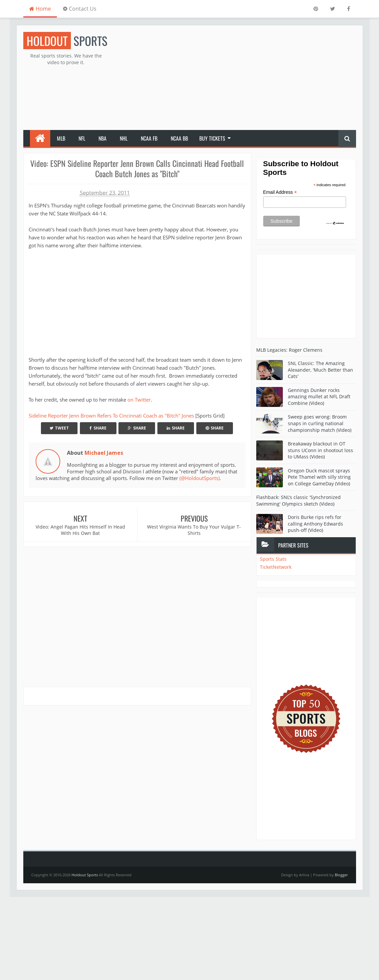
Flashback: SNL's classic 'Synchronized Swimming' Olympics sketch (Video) (298, 500)
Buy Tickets (212, 138)
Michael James (104, 453)
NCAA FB (149, 138)
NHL (124, 138)
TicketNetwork (276, 567)
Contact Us (80, 9)
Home (40, 9)
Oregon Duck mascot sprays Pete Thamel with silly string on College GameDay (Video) (319, 477)
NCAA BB (179, 138)
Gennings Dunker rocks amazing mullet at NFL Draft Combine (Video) (319, 397)
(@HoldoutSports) (199, 478)
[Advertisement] (235, 78)
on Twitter (139, 400)
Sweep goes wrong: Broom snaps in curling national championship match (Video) (320, 423)
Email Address (280, 192)
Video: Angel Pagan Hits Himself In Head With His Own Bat (80, 530)
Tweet (59, 428)
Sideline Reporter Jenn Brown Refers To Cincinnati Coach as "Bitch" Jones (111, 416)
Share (98, 428)
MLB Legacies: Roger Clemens (289, 350)
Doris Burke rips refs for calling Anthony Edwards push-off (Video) (315, 524)
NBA (102, 138)
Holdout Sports (85, 875)
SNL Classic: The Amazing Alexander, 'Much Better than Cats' (320, 370)
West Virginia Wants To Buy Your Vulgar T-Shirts (194, 530)
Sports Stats (273, 559)
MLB (61, 138)
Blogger (341, 875)
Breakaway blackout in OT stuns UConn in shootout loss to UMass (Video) (320, 450)
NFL (82, 138)
